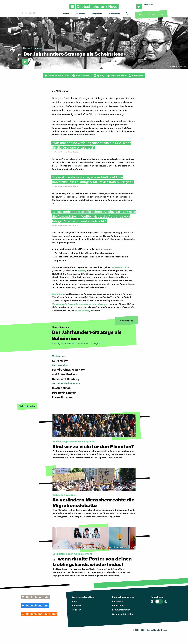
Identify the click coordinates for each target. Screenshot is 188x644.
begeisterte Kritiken (120, 267)
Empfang (76, 605)
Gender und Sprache (122, 614)
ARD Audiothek (81, 76)
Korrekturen (118, 605)
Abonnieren (136, 76)
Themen (65, 14)
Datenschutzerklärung (123, 597)
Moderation (114, 14)
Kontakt (76, 601)
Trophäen (76, 610)
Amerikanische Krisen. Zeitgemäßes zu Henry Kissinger (80, 304)
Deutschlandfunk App (57, 76)
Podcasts (81, 14)
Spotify (99, 76)
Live (141, 14)
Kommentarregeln (121, 610)
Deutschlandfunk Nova (83, 597)
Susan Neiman (82, 311)
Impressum (118, 601)
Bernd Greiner (59, 294)
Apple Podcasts (116, 76)
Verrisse (81, 270)
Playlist (152, 14)
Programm (97, 14)
